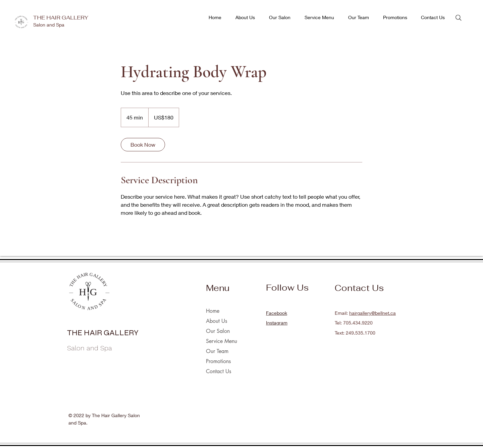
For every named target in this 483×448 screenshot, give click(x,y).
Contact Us (219, 371)
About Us (217, 321)
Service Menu (222, 341)
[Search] (459, 18)
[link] (143, 145)
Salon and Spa (49, 25)
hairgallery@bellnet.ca (372, 313)
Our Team (217, 351)
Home (213, 311)
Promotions (218, 361)
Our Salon (218, 331)
